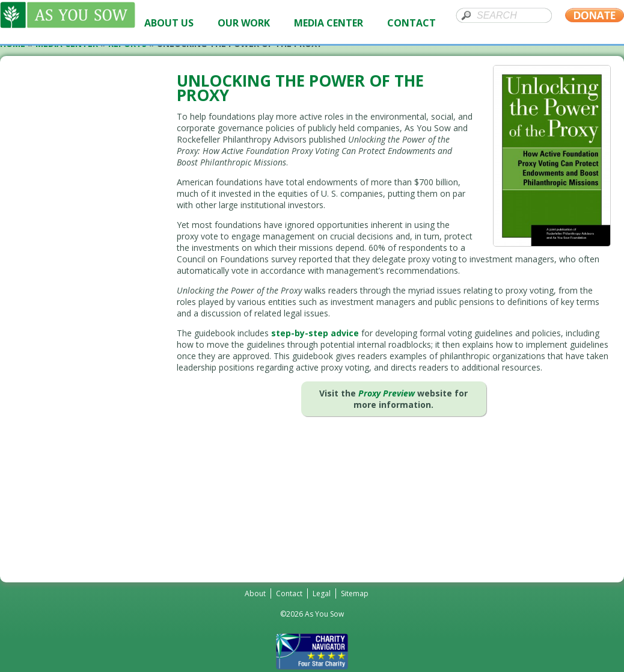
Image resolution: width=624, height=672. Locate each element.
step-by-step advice (315, 333)
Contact (289, 593)
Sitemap (355, 593)
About (255, 593)
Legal (322, 593)
